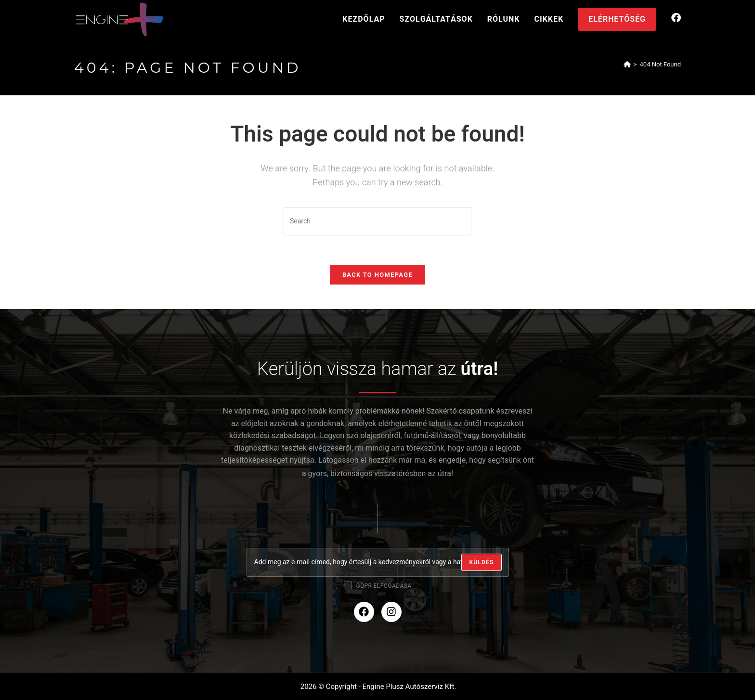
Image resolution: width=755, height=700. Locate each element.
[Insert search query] (377, 221)
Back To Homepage (377, 275)
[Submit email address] (481, 562)
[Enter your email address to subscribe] (378, 562)
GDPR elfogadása (378, 586)
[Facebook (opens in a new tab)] (676, 18)
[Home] (627, 64)
